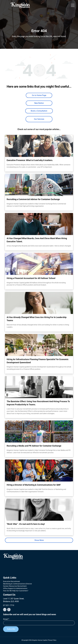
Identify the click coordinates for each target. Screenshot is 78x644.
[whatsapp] (9, 610)
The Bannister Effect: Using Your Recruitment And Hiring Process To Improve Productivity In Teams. (38, 403)
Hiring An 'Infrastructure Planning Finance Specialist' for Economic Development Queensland (38, 361)
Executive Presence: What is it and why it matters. (30, 160)
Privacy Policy (52, 640)
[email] (5, 610)
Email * (6, 619)
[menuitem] (39, 581)
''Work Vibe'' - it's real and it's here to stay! (26, 524)
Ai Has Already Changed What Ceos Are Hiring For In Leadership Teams (37, 319)
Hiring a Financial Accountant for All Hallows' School (31, 278)
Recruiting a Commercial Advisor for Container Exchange (33, 199)
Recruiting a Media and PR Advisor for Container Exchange (34, 446)
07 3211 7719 (9, 605)
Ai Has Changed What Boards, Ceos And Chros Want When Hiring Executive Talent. (37, 240)
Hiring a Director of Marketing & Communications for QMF (34, 485)
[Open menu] (73, 5)
